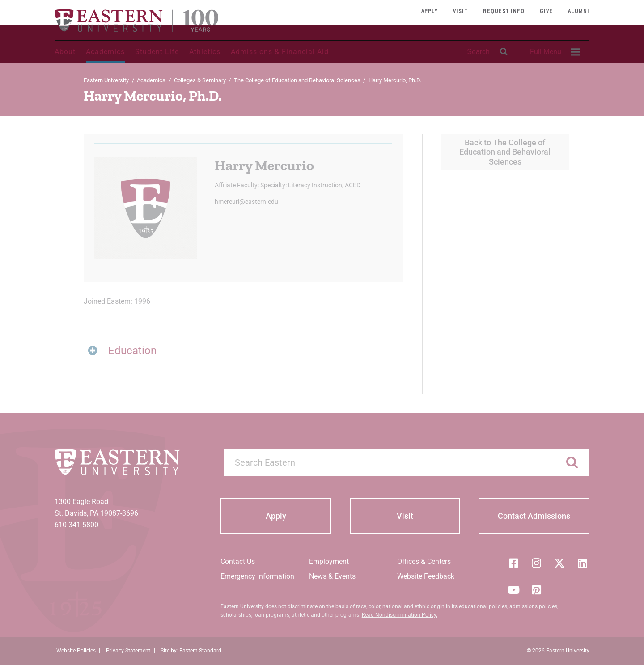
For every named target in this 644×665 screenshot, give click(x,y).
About (65, 52)
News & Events (332, 576)
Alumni (579, 12)
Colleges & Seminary (200, 80)
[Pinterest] (537, 590)
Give (546, 12)
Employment (329, 561)
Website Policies (76, 651)
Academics (105, 52)
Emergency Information (257, 576)
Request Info (504, 12)
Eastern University (106, 80)
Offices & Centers (424, 561)
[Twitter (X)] (559, 563)
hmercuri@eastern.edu (246, 202)
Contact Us (238, 561)
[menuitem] (554, 52)
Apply (430, 12)
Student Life (157, 52)
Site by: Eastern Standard (191, 651)
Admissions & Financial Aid (280, 52)
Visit (460, 12)
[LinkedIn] (583, 563)
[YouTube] (513, 590)
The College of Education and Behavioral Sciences (297, 80)
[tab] (243, 351)
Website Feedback (426, 576)
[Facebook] (513, 563)
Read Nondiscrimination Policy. (400, 615)
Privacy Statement (128, 651)
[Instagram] (537, 563)
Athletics (205, 52)
